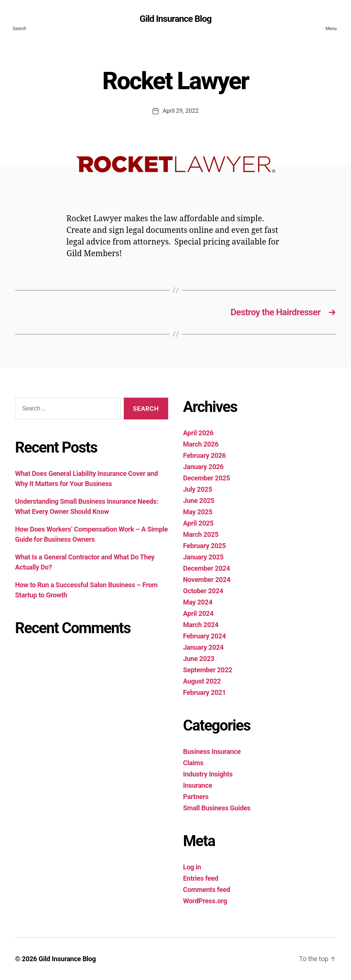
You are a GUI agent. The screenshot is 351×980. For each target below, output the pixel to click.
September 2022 (208, 670)
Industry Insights (208, 774)
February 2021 (205, 692)
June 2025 (199, 501)
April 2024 (198, 613)
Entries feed (201, 878)
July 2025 (198, 489)
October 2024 (203, 591)
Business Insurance (212, 751)
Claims (193, 763)
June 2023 (199, 659)
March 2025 (201, 534)
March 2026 (201, 444)
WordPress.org (205, 901)
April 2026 (198, 433)
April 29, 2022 (181, 111)
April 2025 (198, 523)
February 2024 (205, 636)
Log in (192, 867)
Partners (196, 797)
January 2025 (204, 557)
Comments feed (207, 890)
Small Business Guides (217, 808)
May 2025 (198, 512)
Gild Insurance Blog (175, 19)
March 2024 (201, 625)
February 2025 (205, 546)
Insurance (198, 785)
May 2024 (198, 602)
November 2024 (207, 580)
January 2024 (204, 647)
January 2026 (204, 467)
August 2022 (202, 681)
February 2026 (205, 455)
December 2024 (207, 568)
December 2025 (207, 478)
